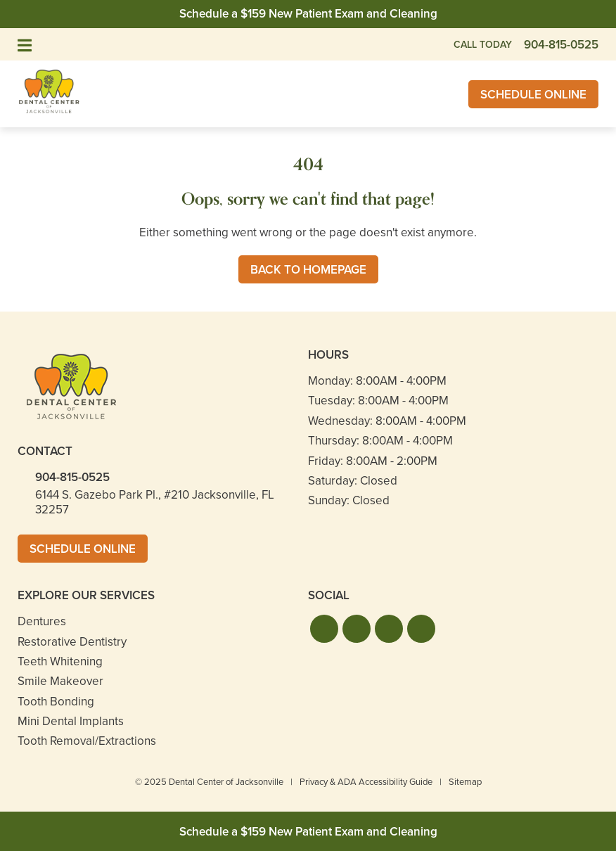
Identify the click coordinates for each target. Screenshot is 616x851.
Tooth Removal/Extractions (87, 741)
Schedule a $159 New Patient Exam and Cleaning (308, 14)
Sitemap (465, 782)
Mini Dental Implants (71, 721)
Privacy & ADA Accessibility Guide (366, 782)
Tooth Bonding (56, 702)
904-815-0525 (72, 477)
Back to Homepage (308, 270)
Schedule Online (533, 95)
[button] (324, 629)
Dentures (42, 621)
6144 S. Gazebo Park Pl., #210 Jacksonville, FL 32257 (155, 502)
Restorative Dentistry (72, 642)
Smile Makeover (60, 681)
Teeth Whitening (60, 661)
